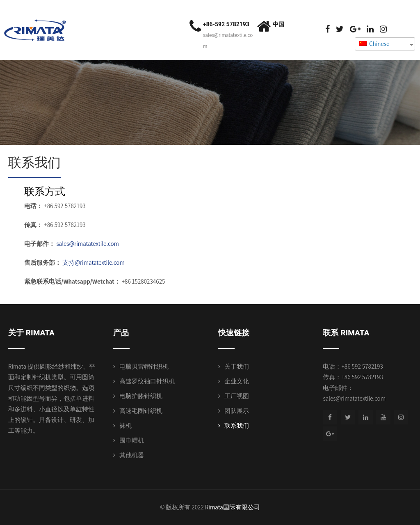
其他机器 (132, 455)
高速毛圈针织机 (141, 411)
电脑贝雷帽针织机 (144, 366)
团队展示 (237, 411)
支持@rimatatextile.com (93, 262)
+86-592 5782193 (226, 24)
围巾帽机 (132, 440)
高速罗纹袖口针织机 (147, 381)
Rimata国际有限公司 (233, 507)
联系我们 (237, 425)
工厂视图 (237, 396)
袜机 (126, 425)
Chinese (374, 44)
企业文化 (237, 381)
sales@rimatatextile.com (88, 244)
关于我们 (237, 366)
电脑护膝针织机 (141, 396)
